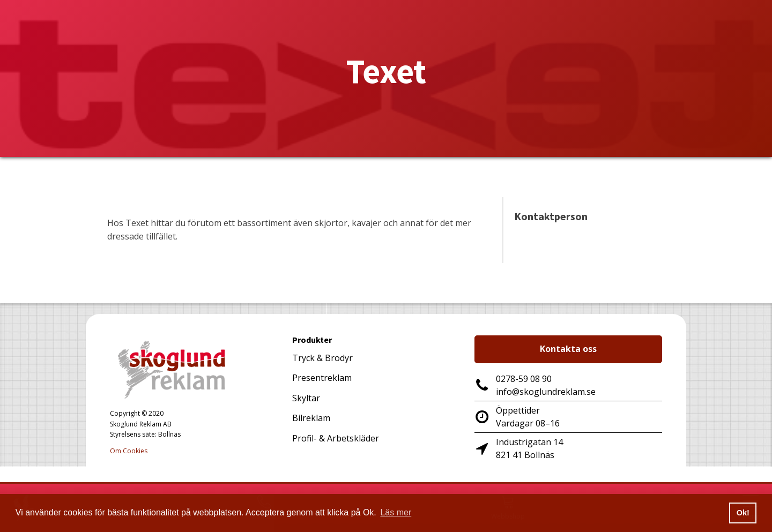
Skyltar (306, 398)
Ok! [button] (743, 513)
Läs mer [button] (396, 512)
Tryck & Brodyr (322, 358)
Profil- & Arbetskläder (336, 438)
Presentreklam (322, 378)
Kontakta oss (568, 349)
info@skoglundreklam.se (546, 392)
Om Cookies (129, 451)
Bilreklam (311, 418)
